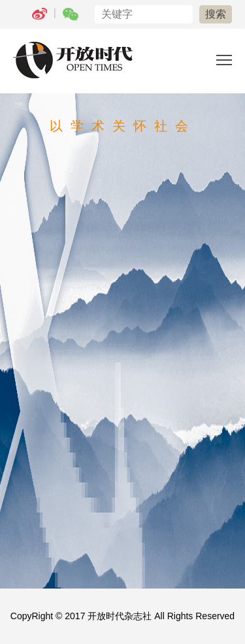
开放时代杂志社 (120, 616)
